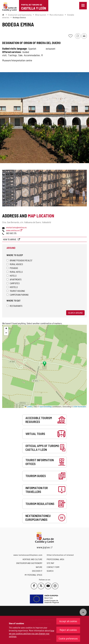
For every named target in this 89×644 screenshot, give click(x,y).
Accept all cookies (68, 621)
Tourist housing (16, 291)
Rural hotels (15, 272)
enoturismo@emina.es (16, 227)
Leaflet (28, 407)
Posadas (12, 268)
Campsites (13, 283)
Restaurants (14, 306)
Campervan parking (18, 295)
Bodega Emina (19, 17)
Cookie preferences (68, 638)
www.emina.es (14, 230)
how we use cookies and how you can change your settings (32, 633)
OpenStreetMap (46, 407)
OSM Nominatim (80, 407)
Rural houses (15, 264)
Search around (75, 313)
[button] (6, 329)
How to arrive (10, 239)
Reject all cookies (68, 630)
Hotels (12, 276)
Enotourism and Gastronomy (20, 15)
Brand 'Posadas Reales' (19, 260)
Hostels (12, 287)
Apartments (14, 279)
